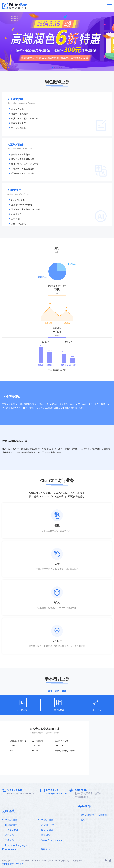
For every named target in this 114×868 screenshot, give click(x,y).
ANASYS (36, 746)
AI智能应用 (37, 741)
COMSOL (59, 746)
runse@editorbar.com (57, 794)
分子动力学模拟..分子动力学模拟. (70, 751)
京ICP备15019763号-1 (13, 864)
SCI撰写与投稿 (62, 741)
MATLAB (14, 746)
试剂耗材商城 (88, 815)
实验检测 (102, 815)
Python (13, 751)
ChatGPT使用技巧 (18, 741)
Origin (35, 751)
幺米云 (84, 820)
